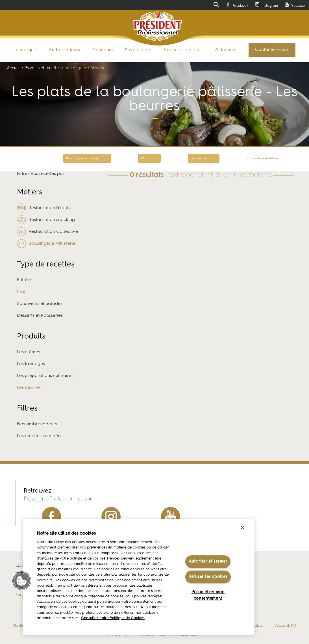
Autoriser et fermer (208, 561)
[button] (22, 581)
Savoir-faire (137, 50)
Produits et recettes (182, 50)
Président (157, 26)
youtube (171, 517)
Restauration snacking (46, 220)
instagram (111, 517)
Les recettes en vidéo (39, 436)
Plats (145, 159)
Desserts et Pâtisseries (40, 316)
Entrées (25, 280)
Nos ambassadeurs (37, 424)
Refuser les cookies (208, 577)
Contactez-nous (272, 50)
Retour (25, 159)
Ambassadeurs (64, 50)
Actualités (226, 50)
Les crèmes (29, 352)
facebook (51, 517)
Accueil (14, 68)
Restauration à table (44, 208)
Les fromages (31, 364)
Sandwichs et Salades (40, 304)
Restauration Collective (47, 232)
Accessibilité (286, 626)
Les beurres (199, 159)
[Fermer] (243, 528)
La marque (25, 50)
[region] (139, 577)
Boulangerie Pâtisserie (82, 159)
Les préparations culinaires (45, 376)
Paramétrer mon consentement (208, 595)
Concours (103, 50)
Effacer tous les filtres (263, 159)
